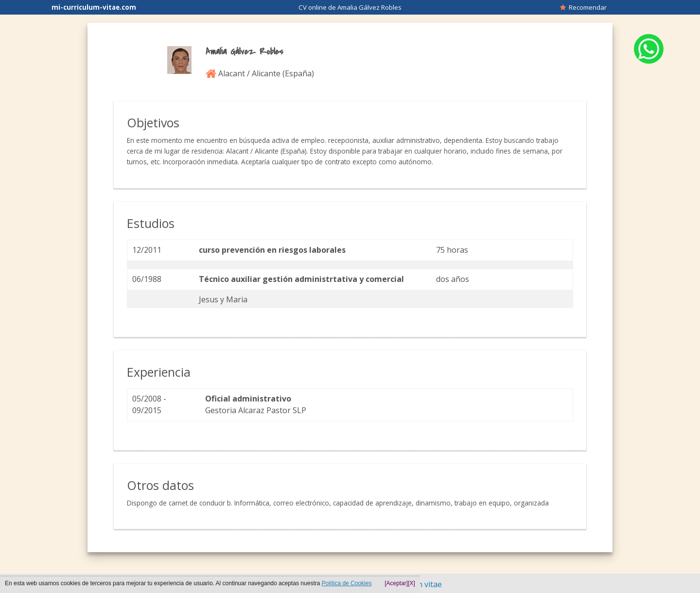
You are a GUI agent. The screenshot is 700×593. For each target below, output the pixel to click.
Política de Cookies (347, 583)
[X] (411, 583)
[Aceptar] (396, 583)
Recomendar (583, 7)
